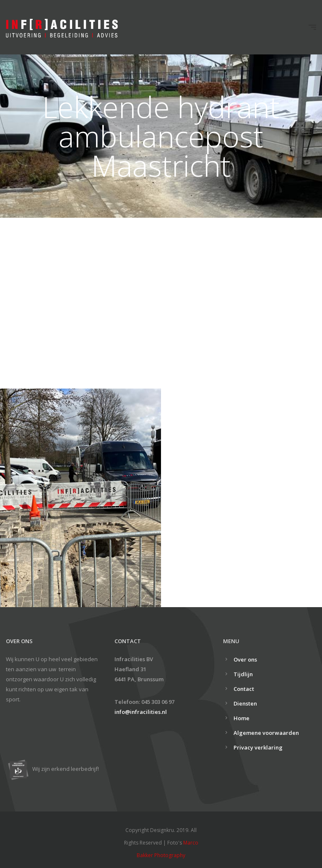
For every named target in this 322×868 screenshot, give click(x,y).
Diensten (245, 703)
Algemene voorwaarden (266, 733)
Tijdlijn (243, 674)
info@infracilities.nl (141, 712)
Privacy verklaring (258, 747)
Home (241, 718)
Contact (244, 689)
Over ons (245, 659)
